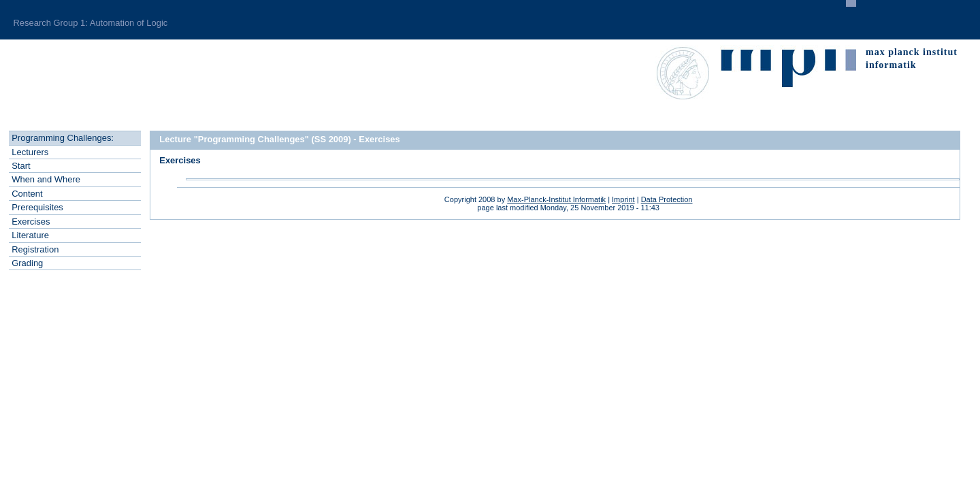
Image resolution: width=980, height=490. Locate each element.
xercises (31, 222)
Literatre (30, 235)
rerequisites (37, 207)
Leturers (30, 152)
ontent (27, 194)
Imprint (623, 199)
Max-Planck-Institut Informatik (556, 199)
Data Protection (667, 199)
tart (21, 166)
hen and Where (46, 179)
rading (27, 263)
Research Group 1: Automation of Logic (90, 23)
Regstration (35, 249)
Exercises (180, 160)
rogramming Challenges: (63, 138)
